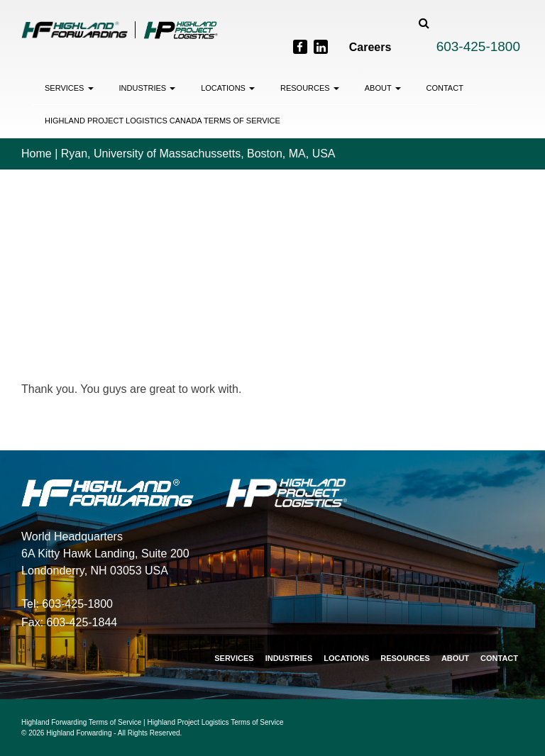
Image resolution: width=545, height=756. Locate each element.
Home (37, 154)
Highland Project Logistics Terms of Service (216, 722)
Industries (148, 88)
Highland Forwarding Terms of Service (81, 722)
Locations (228, 88)
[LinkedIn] (321, 47)
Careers (370, 47)
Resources (310, 88)
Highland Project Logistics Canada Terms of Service (163, 121)
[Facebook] (300, 47)
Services (69, 88)
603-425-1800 (478, 46)
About (383, 88)
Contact (445, 88)
